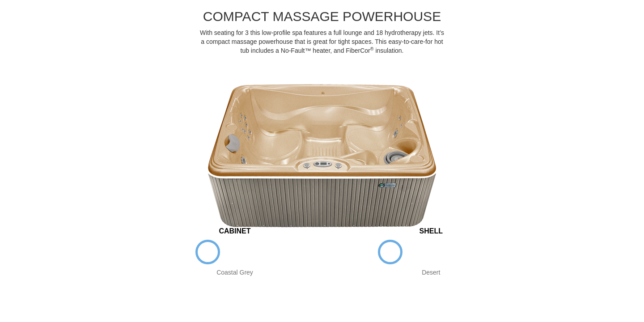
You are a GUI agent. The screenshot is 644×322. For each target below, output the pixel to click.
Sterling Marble (445, 252)
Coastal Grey (208, 252)
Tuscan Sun (472, 252)
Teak (262, 252)
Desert (390, 252)
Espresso (235, 252)
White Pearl (417, 252)
